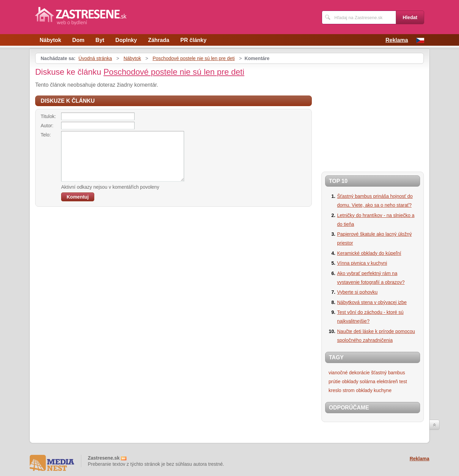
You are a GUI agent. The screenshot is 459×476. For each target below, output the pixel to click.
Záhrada (158, 40)
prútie (335, 381)
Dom (79, 40)
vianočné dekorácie (349, 373)
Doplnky (126, 40)
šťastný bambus (388, 373)
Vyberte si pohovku (357, 292)
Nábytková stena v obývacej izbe (372, 302)
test (403, 381)
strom (349, 390)
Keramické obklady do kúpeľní (369, 253)
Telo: (46, 135)
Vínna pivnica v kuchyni (362, 263)
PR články (193, 40)
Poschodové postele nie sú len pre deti (194, 58)
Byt (100, 40)
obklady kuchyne (374, 390)
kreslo (335, 390)
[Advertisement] (379, 115)
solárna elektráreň (379, 381)
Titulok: (48, 116)
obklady (350, 381)
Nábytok (50, 40)
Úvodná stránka (95, 58)
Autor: (47, 126)
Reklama (397, 40)
